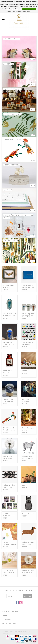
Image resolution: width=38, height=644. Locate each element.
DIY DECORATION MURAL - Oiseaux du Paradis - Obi (9, 429)
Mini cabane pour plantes (28, 429)
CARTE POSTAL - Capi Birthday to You (28, 458)
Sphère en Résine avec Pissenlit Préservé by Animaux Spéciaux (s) (28, 572)
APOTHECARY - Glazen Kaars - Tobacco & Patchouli (8, 372)
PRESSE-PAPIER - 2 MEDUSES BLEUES (9, 315)
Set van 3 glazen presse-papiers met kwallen (28, 315)
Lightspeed (5, 634)
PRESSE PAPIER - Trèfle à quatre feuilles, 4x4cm (9, 572)
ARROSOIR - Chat (28, 514)
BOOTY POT (26, 485)
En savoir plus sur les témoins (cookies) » (19, 11)
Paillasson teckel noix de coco (28, 543)
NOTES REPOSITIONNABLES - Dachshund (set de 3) (10, 543)
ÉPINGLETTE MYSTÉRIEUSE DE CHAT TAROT (9, 515)
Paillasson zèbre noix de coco (9, 486)
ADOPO (25, 371)
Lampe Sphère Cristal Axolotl (8, 400)
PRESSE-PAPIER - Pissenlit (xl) (9, 457)
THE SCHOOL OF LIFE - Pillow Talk (28, 286)
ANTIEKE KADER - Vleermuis (9, 286)
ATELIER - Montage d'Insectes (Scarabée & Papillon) (26, 400)
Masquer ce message (29, 9)
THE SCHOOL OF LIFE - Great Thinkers (28, 343)
